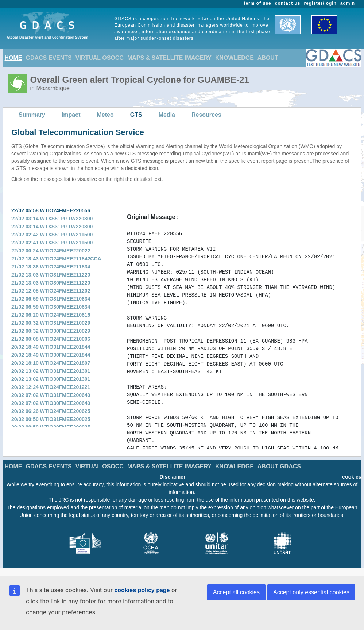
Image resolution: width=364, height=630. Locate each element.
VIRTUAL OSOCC (100, 58)
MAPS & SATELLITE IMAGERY (169, 58)
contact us (288, 3)
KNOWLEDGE (235, 58)
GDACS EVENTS (49, 58)
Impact (71, 115)
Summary (32, 115)
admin (348, 3)
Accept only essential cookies (311, 592)
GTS (136, 115)
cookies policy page (142, 590)
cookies (352, 477)
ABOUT (268, 58)
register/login (320, 3)
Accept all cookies (236, 592)
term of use (258, 3)
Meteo (105, 115)
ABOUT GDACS (279, 466)
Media (167, 115)
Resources (206, 115)
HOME (13, 58)
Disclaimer (173, 477)
